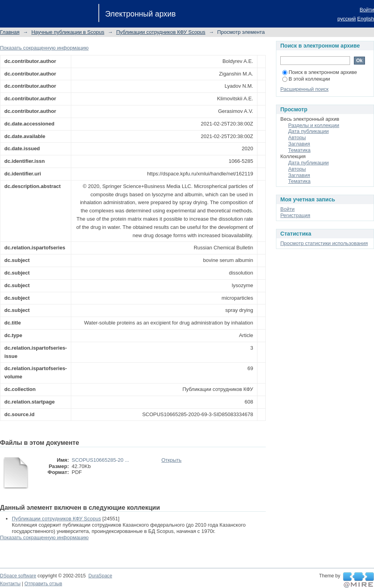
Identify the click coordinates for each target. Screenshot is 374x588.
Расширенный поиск (304, 89)
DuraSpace (100, 576)
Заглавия (299, 144)
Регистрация (295, 215)
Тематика (299, 150)
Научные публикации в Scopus (68, 32)
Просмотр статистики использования (324, 243)
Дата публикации (308, 131)
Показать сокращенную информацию (44, 48)
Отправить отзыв (43, 584)
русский (347, 19)
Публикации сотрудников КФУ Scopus (161, 32)
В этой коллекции (306, 79)
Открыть (171, 460)
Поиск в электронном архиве (320, 72)
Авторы (297, 137)
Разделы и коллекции (314, 125)
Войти (367, 10)
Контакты (10, 584)
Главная (10, 32)
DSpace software (18, 576)
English (366, 19)
